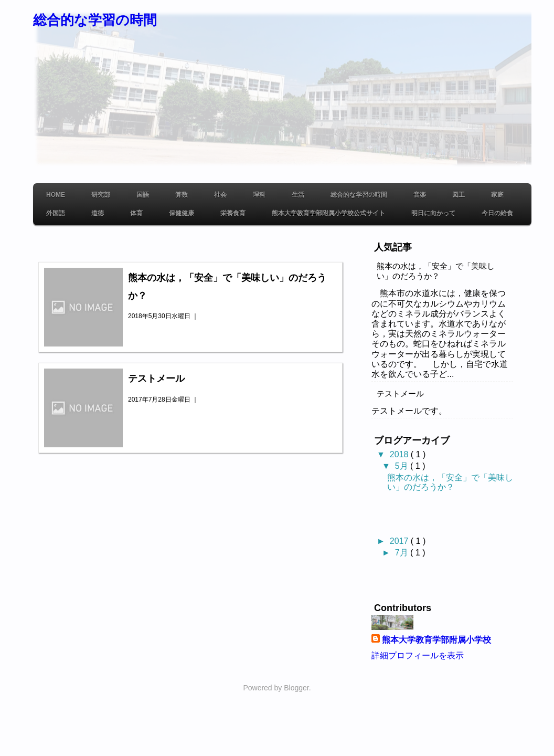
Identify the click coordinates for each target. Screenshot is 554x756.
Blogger (296, 688)
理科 (259, 195)
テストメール (156, 379)
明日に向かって (433, 213)
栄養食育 (233, 213)
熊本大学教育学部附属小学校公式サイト (328, 213)
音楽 (420, 195)
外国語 (56, 213)
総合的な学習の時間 (95, 20)
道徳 (98, 213)
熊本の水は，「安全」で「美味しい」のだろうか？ (436, 271)
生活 (298, 195)
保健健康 (182, 213)
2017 (400, 541)
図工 (459, 195)
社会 (220, 195)
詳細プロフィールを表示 (418, 655)
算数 (182, 195)
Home (56, 195)
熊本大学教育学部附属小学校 (436, 640)
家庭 (497, 195)
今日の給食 (497, 213)
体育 (136, 213)
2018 (400, 454)
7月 (403, 553)
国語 (143, 195)
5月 (403, 466)
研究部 (101, 195)
